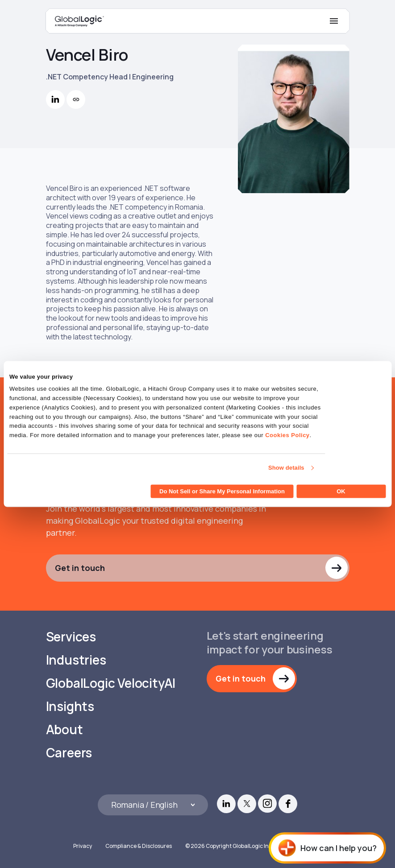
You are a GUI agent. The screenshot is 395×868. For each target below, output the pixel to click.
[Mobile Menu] (334, 21)
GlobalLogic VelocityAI (111, 683)
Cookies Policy (287, 435)
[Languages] (153, 805)
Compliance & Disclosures (139, 846)
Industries (76, 660)
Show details (286, 468)
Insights (70, 706)
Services (71, 637)
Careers (69, 753)
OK (341, 491)
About (64, 730)
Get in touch (80, 568)
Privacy (83, 846)
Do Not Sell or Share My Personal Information (222, 491)
